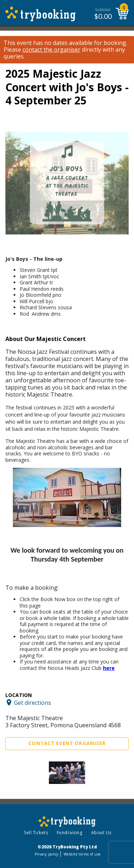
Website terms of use (82, 854)
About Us (101, 833)
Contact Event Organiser (67, 743)
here (109, 668)
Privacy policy (47, 854)
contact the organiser (51, 50)
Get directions (33, 702)
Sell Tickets (36, 833)
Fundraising (70, 833)
